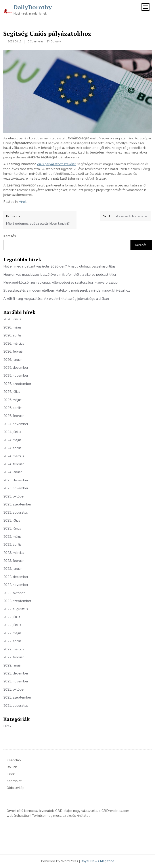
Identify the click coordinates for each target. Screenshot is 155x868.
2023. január (12, 569)
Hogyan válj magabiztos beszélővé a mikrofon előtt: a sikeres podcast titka (60, 275)
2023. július (12, 520)
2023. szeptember (17, 504)
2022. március (14, 649)
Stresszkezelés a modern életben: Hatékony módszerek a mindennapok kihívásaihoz (67, 291)
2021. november (16, 681)
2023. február (13, 561)
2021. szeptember (17, 697)
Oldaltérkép (16, 788)
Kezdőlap (14, 760)
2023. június (12, 528)
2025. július (12, 392)
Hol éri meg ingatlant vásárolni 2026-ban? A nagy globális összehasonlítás (59, 266)
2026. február (13, 351)
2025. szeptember (17, 384)
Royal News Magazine (98, 861)
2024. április (12, 448)
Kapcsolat (14, 781)
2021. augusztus (16, 706)
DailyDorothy (33, 7)
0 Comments (36, 42)
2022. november (16, 585)
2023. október (14, 496)
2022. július (12, 617)
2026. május (12, 327)
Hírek (23, 202)
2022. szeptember (17, 601)
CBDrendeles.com (115, 811)
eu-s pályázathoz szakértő (57, 164)
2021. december (16, 673)
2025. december (16, 368)
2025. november (16, 376)
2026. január (12, 360)
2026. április (12, 335)
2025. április (12, 408)
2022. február (13, 657)
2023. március (14, 553)
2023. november (16, 488)
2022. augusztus (16, 609)
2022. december (16, 577)
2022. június (12, 625)
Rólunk (12, 767)
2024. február (13, 464)
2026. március (14, 344)
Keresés (10, 236)
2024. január (12, 472)
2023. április (12, 545)
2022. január (12, 665)
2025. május (12, 400)
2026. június (12, 319)
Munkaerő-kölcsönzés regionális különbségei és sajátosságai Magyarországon (61, 283)
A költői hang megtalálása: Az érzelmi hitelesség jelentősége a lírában (56, 299)
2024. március (14, 456)
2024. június (12, 432)
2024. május (12, 440)
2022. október (14, 593)
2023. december (16, 480)
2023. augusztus (16, 513)
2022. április (12, 641)
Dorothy (56, 42)
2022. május (12, 633)
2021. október (14, 689)
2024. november (16, 424)
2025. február (13, 416)
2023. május (12, 537)
